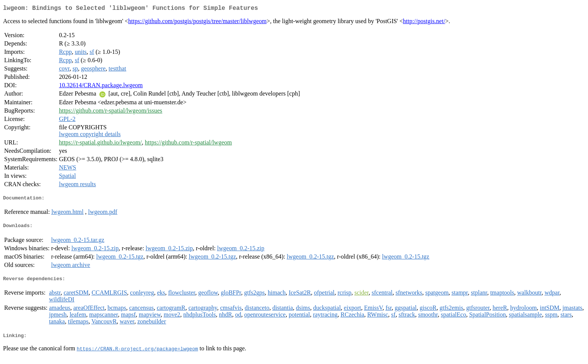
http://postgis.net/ (424, 23)
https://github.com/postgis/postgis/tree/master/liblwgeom (197, 23)
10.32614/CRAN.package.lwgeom (101, 87)
